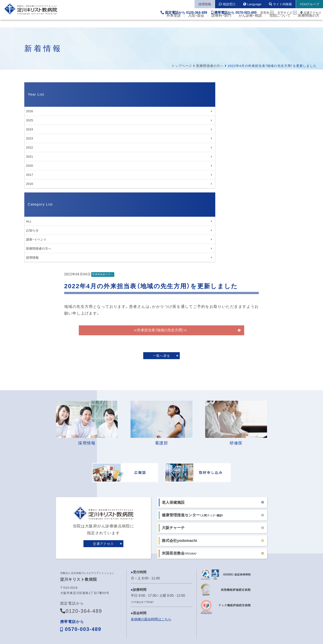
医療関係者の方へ (210, 66)
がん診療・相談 (250, 23)
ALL (29, 221)
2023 (29, 138)
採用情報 (32, 258)
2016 (29, 184)
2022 (29, 147)
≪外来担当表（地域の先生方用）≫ (187, 143)
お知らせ (32, 230)
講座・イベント (36, 239)
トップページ (182, 66)
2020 (29, 166)
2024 (29, 129)
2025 (29, 120)
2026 (29, 111)
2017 (29, 175)
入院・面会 (196, 23)
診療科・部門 (221, 23)
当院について (280, 23)
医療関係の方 (309, 23)
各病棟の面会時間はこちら (151, 516)
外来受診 (174, 23)
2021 (29, 156)
